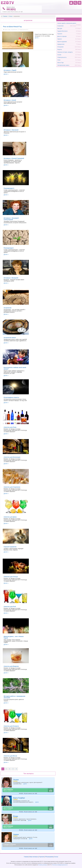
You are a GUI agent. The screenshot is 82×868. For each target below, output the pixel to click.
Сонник (59, 55)
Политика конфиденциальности (60, 865)
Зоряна (16, 834)
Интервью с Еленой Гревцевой (14, 158)
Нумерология (61, 44)
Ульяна (16, 780)
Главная (5, 16)
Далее (37, 38)
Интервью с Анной (10, 100)
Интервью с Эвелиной (11, 130)
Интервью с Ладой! (10, 70)
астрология (14, 30)
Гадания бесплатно (62, 31)
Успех (59, 60)
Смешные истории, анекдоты (65, 52)
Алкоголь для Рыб (10, 606)
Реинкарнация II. (9, 188)
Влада (16, 816)
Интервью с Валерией (11, 278)
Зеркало (60, 39)
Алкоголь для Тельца (11, 577)
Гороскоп (60, 34)
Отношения (60, 47)
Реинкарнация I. (9, 248)
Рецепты (60, 49)
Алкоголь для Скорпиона (12, 487)
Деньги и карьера (62, 36)
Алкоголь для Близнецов (12, 457)
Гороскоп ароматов (10, 547)
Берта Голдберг (19, 798)
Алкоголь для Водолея (11, 666)
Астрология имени (10, 338)
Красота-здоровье (62, 42)
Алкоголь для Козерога (11, 726)
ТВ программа (49, 857)
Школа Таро (60, 63)
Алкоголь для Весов (10, 756)
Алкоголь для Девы (10, 517)
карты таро (7, 30)
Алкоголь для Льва (10, 427)
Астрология (7, 308)
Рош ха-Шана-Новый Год (12, 27)
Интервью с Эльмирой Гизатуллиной (11, 219)
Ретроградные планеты (11, 397)
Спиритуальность (24, 30)
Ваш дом (60, 28)
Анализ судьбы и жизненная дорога (67, 23)
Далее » (6, 74)
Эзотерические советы (63, 65)
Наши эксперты (34, 857)
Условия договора (42, 865)
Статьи (10, 16)
